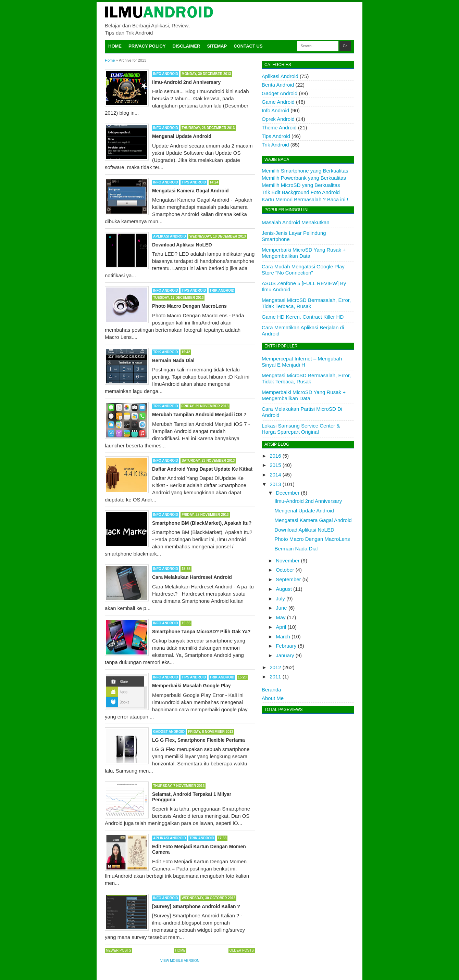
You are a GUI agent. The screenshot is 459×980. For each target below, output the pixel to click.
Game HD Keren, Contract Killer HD (303, 317)
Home (115, 46)
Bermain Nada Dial (173, 360)
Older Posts (242, 950)
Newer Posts (119, 950)
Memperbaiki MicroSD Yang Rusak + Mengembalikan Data (304, 253)
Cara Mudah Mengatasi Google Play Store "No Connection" (303, 270)
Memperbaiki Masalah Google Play (191, 686)
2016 (275, 456)
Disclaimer (187, 46)
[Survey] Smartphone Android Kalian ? (196, 906)
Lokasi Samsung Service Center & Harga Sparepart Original (301, 429)
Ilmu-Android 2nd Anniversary (186, 82)
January (285, 655)
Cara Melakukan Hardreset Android (192, 577)
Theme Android (279, 128)
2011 (275, 677)
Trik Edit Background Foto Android (301, 192)
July (280, 599)
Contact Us (248, 46)
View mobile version (180, 961)
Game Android (278, 102)
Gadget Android (169, 732)
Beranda (271, 690)
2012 (275, 667)
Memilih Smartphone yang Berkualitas (305, 171)
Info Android (166, 74)
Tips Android (194, 182)
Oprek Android (278, 119)
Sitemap (217, 46)
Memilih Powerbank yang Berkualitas (304, 178)
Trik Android (222, 290)
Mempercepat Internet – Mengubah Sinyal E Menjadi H (302, 362)
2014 (275, 475)
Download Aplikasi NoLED (182, 245)
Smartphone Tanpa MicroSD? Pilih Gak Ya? (201, 632)
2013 (275, 484)
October (285, 570)
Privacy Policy (147, 46)
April (281, 627)
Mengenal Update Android (182, 136)
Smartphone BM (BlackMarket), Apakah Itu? (202, 523)
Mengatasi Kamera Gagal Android (190, 191)
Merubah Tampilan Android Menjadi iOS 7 (199, 415)
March (283, 637)
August (284, 589)
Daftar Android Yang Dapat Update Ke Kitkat (202, 469)
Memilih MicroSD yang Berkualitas (301, 185)
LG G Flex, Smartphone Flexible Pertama (199, 740)
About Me (273, 698)
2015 (275, 465)
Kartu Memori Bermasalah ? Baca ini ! (305, 199)
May (281, 617)
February (286, 646)
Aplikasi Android (170, 236)
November (288, 561)
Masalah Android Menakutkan (296, 222)
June (281, 608)
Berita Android (278, 85)
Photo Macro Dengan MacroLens (189, 306)
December (288, 493)
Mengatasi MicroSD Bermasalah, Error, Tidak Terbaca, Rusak (306, 303)
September (288, 579)
